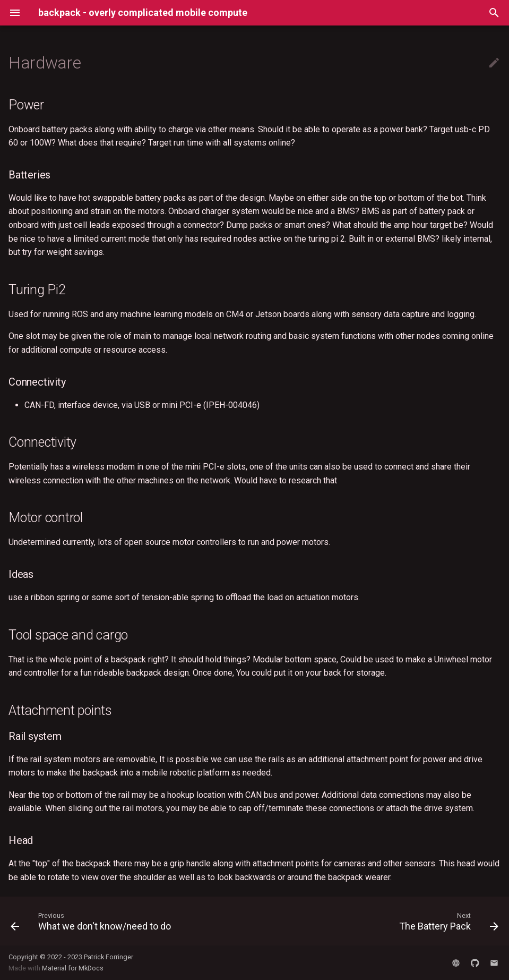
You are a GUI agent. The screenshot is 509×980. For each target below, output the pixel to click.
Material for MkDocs (73, 968)
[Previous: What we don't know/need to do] (93, 921)
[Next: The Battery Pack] (447, 921)
